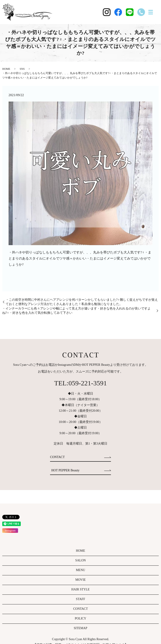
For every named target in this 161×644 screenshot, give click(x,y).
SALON (81, 560)
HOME (6, 69)
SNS (22, 69)
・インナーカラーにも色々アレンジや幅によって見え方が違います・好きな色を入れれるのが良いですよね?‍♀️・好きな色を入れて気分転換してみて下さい (76, 311)
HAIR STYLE (80, 589)
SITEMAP (80, 628)
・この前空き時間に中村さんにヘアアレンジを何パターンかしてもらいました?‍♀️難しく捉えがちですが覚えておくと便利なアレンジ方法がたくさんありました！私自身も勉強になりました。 (82, 302)
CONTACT (57, 457)
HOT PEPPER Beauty (66, 470)
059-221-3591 (88, 383)
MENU (80, 570)
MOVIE (80, 580)
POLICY (81, 618)
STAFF (81, 599)
